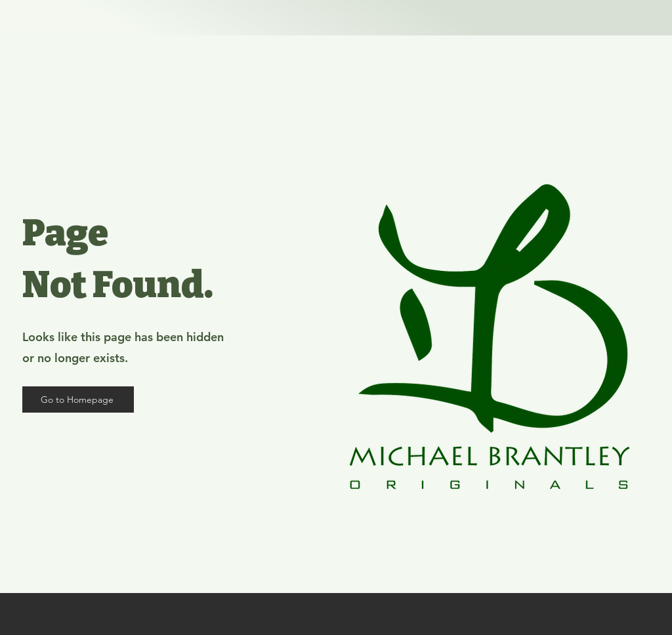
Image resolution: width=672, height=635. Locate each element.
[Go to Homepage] (78, 399)
